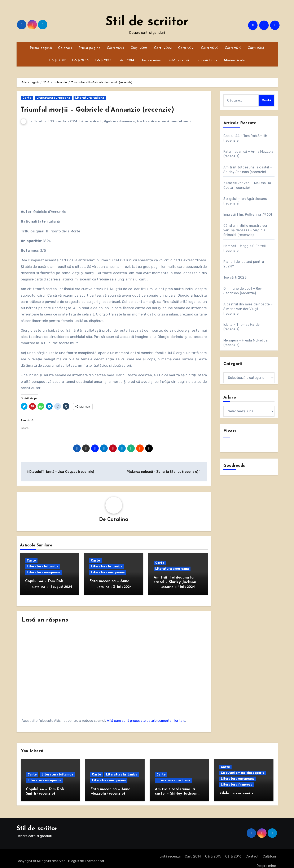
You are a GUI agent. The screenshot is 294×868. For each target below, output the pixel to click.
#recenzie (159, 121)
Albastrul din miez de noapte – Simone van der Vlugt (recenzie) (248, 309)
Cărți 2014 (126, 60)
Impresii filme (207, 60)
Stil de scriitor (147, 22)
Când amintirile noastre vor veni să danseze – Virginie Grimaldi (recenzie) (245, 230)
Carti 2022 (163, 48)
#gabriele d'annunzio (120, 121)
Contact (252, 851)
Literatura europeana (53, 98)
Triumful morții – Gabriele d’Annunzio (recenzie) (113, 110)
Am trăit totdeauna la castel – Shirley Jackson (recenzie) (175, 583)
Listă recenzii (178, 60)
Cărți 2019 (233, 48)
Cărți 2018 (256, 48)
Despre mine (151, 60)
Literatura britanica (43, 567)
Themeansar (94, 855)
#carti (98, 121)
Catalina (40, 121)
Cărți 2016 (80, 60)
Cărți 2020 (210, 48)
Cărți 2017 (57, 60)
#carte (87, 121)
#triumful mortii (180, 121)
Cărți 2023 (139, 48)
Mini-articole (234, 60)
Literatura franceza (237, 779)
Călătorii (65, 48)
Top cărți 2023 (235, 277)
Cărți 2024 (116, 48)
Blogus (74, 855)
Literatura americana (172, 569)
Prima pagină (41, 48)
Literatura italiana (90, 98)
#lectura (143, 121)
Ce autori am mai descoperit (242, 767)
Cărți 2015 (103, 60)
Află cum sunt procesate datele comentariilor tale (146, 715)
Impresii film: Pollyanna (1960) (248, 214)
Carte (27, 98)
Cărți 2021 (186, 48)
